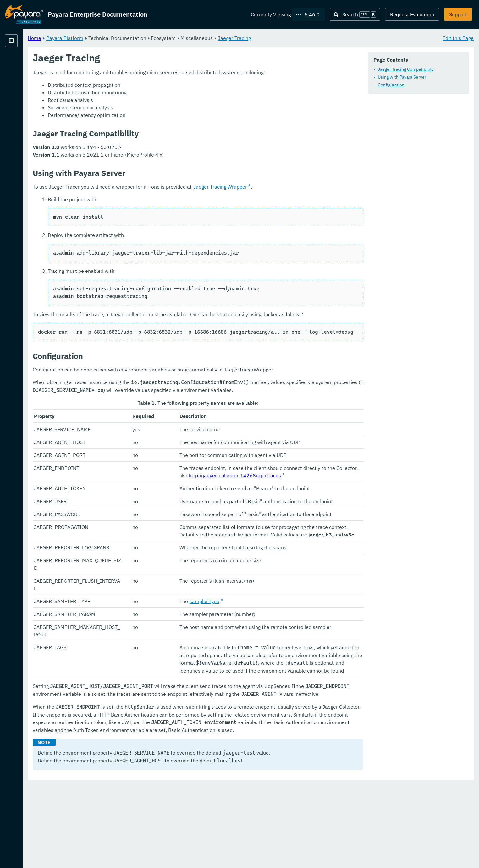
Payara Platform (24, 63)
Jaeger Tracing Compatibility (406, 69)
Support (458, 14)
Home (113, 38)
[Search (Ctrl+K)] (355, 14)
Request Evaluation (412, 14)
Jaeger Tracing (313, 38)
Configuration (391, 85)
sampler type (249, 654)
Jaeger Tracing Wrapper (298, 187)
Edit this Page (458, 38)
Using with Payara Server (402, 77)
